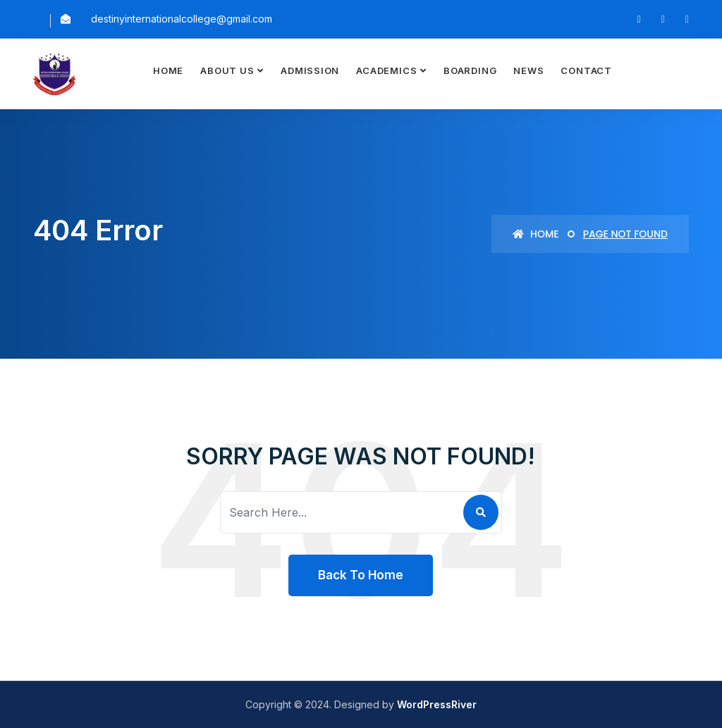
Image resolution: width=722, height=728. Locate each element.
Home (168, 70)
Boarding (470, 70)
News (528, 70)
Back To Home (361, 575)
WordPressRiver (437, 704)
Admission (310, 70)
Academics (386, 70)
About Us (227, 70)
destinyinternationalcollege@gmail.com (182, 19)
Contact (586, 70)
